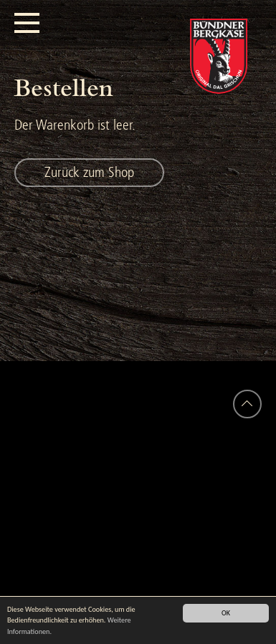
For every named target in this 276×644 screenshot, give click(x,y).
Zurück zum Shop (89, 172)
